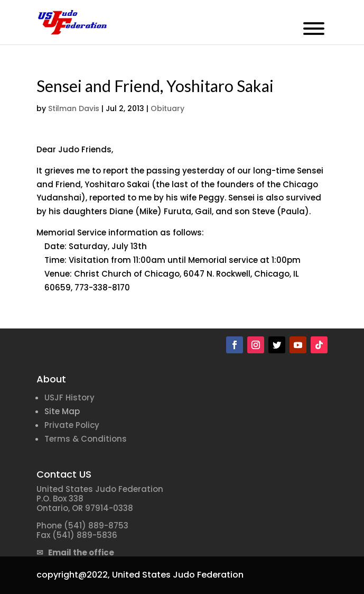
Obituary (167, 108)
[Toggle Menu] (314, 29)
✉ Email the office (75, 552)
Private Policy (72, 425)
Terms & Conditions (86, 439)
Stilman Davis (74, 108)
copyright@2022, (73, 575)
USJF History (69, 397)
